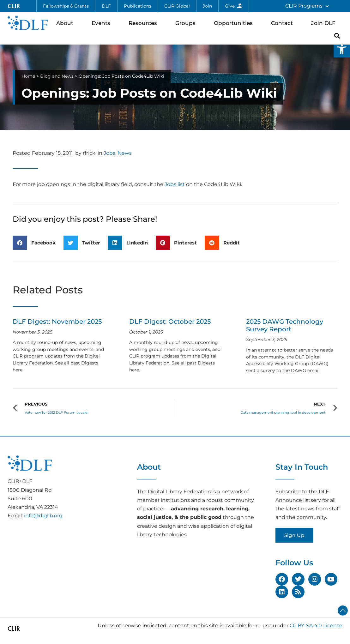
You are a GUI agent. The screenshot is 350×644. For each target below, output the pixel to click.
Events (103, 23)
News (125, 153)
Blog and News (57, 76)
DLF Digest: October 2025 (170, 322)
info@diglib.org (43, 516)
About (66, 23)
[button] (342, 49)
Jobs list (175, 184)
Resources (144, 23)
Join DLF (325, 23)
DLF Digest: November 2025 (57, 322)
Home (28, 76)
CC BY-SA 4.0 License (316, 626)
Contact (284, 23)
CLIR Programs (307, 6)
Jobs (109, 153)
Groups (187, 23)
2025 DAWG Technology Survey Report (285, 325)
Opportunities (235, 23)
